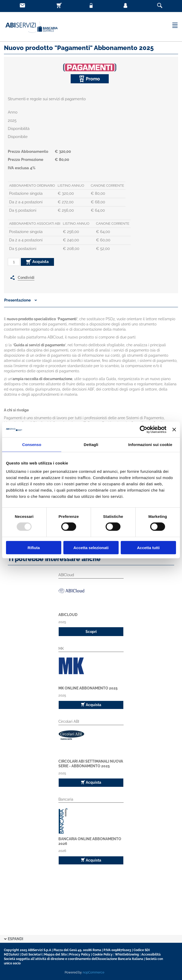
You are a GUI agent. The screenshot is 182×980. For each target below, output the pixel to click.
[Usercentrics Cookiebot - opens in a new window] (144, 430)
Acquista (37, 262)
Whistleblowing (127, 954)
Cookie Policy (103, 954)
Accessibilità (151, 954)
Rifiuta (34, 547)
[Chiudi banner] (174, 430)
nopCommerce (93, 972)
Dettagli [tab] (91, 445)
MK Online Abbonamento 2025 (88, 688)
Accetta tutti (148, 547)
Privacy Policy (80, 954)
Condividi (26, 278)
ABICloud (68, 615)
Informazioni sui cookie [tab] (150, 445)
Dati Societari (32, 954)
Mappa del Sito (55, 954)
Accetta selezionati (91, 547)
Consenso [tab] (32, 445)
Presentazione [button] (21, 300)
